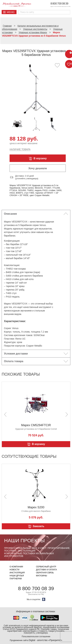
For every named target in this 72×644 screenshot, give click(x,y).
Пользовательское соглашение (36, 637)
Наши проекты (24, 540)
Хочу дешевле (38, 168)
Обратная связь (45, 573)
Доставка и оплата (46, 570)
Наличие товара (20, 149)
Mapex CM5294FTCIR (36, 425)
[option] (36, 89)
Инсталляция (17, 573)
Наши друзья (17, 576)
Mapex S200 (36, 507)
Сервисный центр (46, 567)
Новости (14, 570)
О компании (16, 567)
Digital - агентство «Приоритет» (45, 640)
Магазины (42, 576)
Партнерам (16, 579)
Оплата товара (14, 361)
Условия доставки (16, 354)
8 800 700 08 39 (59, 4)
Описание (10, 214)
